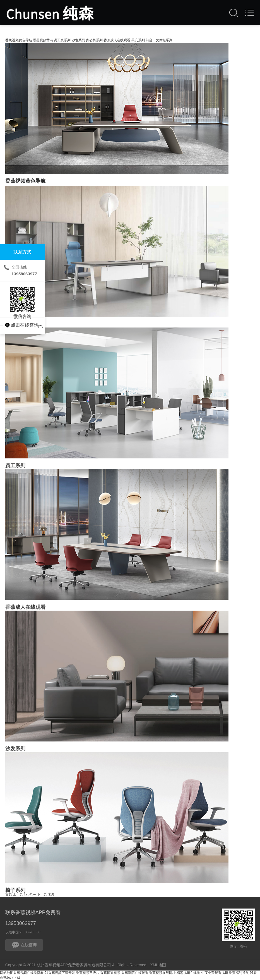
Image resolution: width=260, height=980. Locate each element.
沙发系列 (78, 40)
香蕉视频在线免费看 (28, 973)
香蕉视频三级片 (88, 973)
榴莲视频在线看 (188, 973)
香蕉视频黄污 (43, 40)
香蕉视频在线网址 (162, 973)
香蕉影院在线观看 (135, 973)
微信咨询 (22, 299)
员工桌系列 (62, 40)
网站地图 (7, 973)
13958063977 (21, 923)
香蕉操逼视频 (110, 973)
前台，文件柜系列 (159, 40)
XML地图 (158, 965)
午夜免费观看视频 (215, 973)
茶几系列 (138, 40)
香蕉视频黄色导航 (19, 40)
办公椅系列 (94, 40)
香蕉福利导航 (239, 973)
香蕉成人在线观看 (117, 40)
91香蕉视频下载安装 (60, 973)
